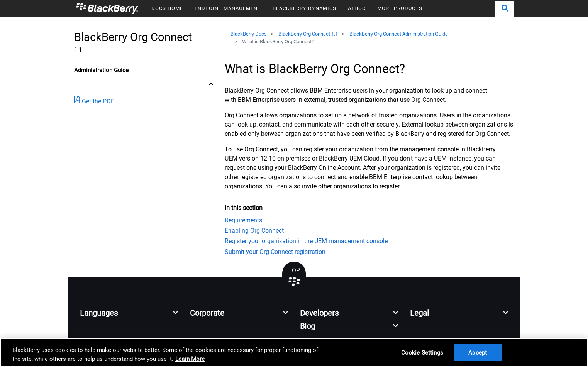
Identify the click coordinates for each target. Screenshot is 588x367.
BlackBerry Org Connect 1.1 (308, 34)
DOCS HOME (167, 8)
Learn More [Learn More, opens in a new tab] (190, 359)
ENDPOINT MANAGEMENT (228, 8)
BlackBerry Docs (249, 34)
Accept (478, 352)
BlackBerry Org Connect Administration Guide (399, 34)
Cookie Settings (422, 352)
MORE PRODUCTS (400, 8)
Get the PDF (94, 101)
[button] (505, 9)
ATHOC (357, 8)
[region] (294, 353)
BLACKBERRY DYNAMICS (304, 8)
